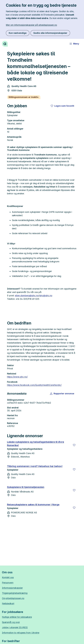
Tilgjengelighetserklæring (15, 593)
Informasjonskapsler (12, 588)
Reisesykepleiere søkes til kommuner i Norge (33, 505)
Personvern (8, 583)
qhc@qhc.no (46, 296)
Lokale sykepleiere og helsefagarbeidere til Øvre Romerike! (36, 444)
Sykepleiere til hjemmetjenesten (26, 487)
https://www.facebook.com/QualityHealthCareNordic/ (34, 385)
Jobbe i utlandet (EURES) (15, 627)
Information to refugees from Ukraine (21, 633)
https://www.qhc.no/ (17, 377)
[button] (62, 394)
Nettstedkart (8, 603)
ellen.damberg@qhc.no (27, 296)
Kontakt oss (8, 577)
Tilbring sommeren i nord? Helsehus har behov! (35, 466)
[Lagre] (74, 445)
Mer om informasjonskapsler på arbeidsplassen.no (31, 25)
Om (13, 598)
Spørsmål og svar (11, 622)
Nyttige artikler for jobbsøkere (17, 617)
